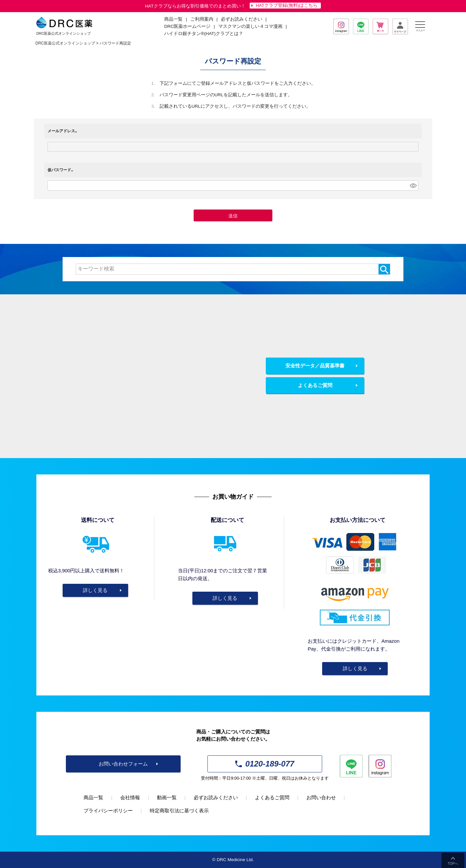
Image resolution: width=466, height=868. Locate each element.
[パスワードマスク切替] (413, 185)
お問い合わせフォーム (123, 764)
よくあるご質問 (315, 385)
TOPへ (453, 863)
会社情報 (130, 797)
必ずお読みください (242, 19)
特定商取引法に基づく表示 (179, 811)
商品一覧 (93, 797)
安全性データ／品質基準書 (315, 366)
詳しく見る (95, 590)
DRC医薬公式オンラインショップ (65, 43)
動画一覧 (167, 797)
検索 (384, 269)
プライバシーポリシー (108, 811)
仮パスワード (61, 170)
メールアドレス (63, 131)
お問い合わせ (321, 797)
